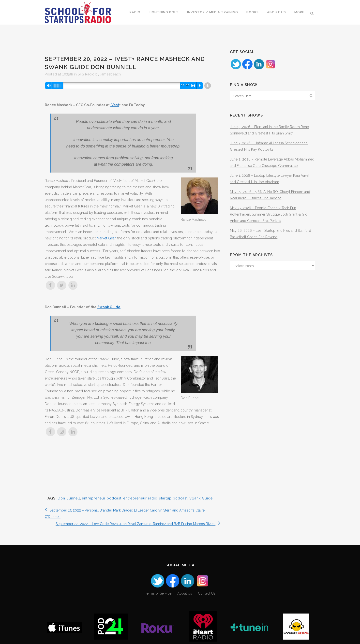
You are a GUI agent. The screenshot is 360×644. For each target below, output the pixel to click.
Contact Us (207, 593)
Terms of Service (158, 593)
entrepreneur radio (140, 498)
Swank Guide (109, 307)
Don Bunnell (69, 498)
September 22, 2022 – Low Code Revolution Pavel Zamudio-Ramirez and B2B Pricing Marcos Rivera (138, 524)
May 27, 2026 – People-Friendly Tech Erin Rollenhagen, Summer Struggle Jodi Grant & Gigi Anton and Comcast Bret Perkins (269, 214)
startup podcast (173, 498)
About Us (185, 593)
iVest (115, 105)
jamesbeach (111, 74)
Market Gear (106, 238)
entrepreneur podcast (102, 498)
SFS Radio (86, 74)
